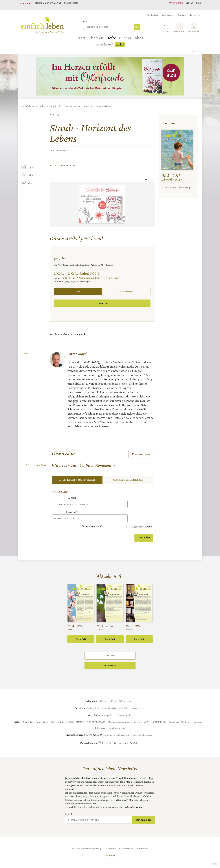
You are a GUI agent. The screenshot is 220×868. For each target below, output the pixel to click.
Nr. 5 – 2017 (76, 104)
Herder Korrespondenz (119, 711)
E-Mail (73, 496)
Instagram (123, 732)
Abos (139, 35)
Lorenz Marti (62, 148)
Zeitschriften (172, 4)
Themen (96, 35)
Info (198, 4)
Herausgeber (195, 12)
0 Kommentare (70, 163)
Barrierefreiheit (127, 837)
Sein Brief (182, 12)
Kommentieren (141, 452)
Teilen (31, 165)
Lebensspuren (199, 711)
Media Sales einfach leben (36, 711)
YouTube (134, 732)
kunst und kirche (117, 717)
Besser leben (73, 4)
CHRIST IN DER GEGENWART (91, 711)
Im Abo (78, 289)
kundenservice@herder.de (116, 724)
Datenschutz (110, 837)
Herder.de (25, 4)
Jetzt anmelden (143, 809)
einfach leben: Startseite (33, 104)
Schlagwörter (108, 704)
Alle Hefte (110, 645)
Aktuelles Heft (105, 42)
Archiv (120, 42)
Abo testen (102, 301)
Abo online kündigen (142, 724)
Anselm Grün (153, 12)
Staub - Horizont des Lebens (97, 104)
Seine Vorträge (168, 12)
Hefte (111, 35)
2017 (66, 104)
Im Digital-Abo (126, 289)
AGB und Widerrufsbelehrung (86, 837)
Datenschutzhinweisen (131, 796)
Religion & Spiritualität (49, 4)
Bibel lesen (100, 717)
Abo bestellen (110, 654)
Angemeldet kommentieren (77, 477)
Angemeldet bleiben (142, 516)
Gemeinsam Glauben (179, 711)
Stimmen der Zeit (142, 711)
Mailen (31, 181)
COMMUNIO (159, 711)
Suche (86, 19)
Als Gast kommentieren (128, 477)
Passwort (72, 506)
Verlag (187, 4)
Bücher (125, 35)
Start (81, 35)
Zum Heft (81, 628)
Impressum (143, 837)
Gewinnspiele (124, 704)
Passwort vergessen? (92, 515)
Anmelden (82, 332)
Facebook (107, 732)
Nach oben (110, 844)
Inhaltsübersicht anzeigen (179, 184)
